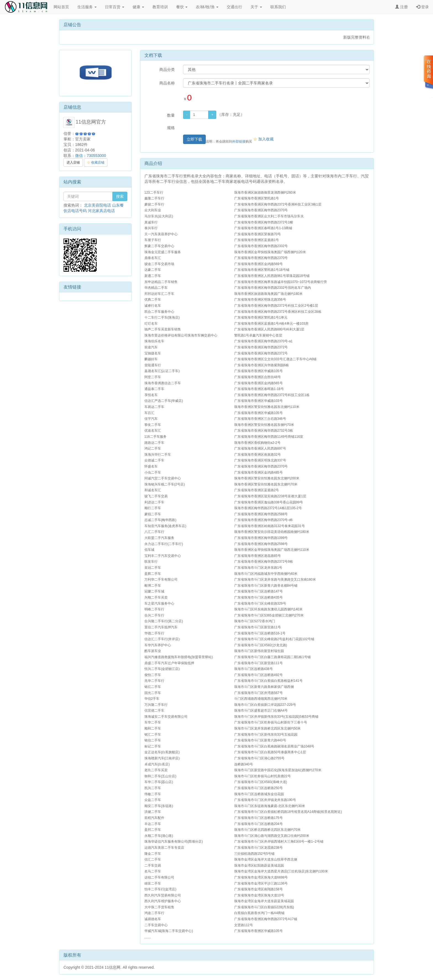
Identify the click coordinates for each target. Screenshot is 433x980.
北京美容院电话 (97, 205)
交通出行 (234, 7)
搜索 (120, 196)
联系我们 (278, 7)
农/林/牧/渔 (207, 7)
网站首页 (61, 7)
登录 (423, 7)
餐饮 (182, 7)
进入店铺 (73, 162)
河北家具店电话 (101, 211)
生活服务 (87, 7)
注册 (402, 7)
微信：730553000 (91, 156)
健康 (138, 7)
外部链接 (239, 141)
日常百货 (115, 7)
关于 (256, 7)
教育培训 (160, 7)
